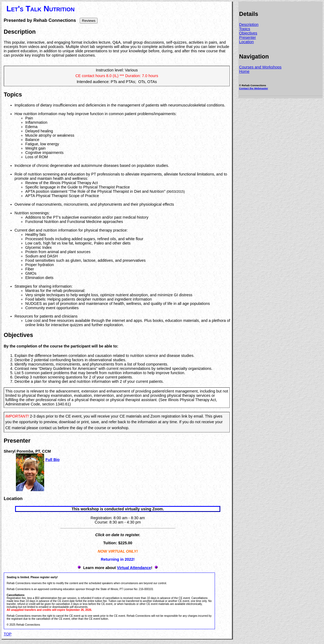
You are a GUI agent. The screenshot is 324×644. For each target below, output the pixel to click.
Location (246, 42)
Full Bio (53, 460)
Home (244, 71)
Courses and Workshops (260, 67)
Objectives (248, 33)
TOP (8, 634)
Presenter (248, 37)
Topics (245, 29)
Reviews (89, 21)
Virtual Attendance (134, 568)
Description (249, 25)
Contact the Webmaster (254, 88)
